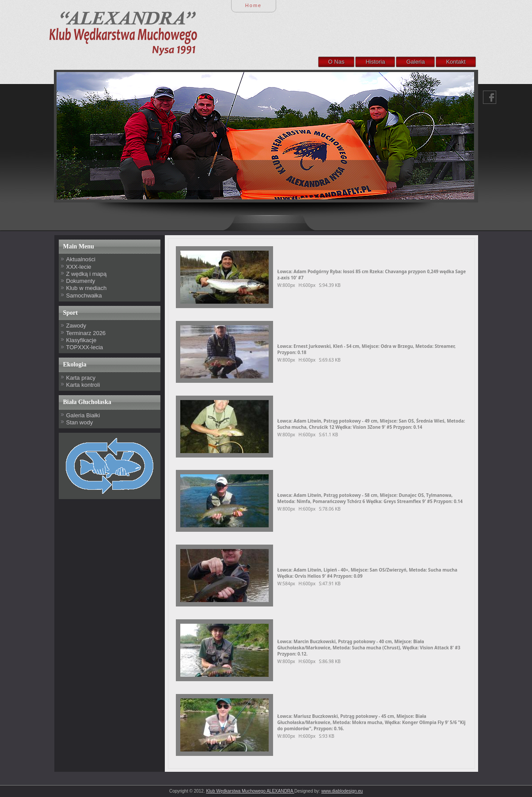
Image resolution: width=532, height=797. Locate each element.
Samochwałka (84, 296)
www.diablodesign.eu (342, 791)
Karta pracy (81, 378)
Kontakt (456, 62)
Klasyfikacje (82, 340)
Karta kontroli (83, 385)
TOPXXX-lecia (85, 347)
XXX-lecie (79, 267)
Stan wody (80, 422)
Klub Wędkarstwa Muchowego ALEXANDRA (250, 791)
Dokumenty (81, 281)
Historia (375, 62)
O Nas (336, 62)
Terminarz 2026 (86, 333)
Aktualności (81, 259)
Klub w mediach (87, 288)
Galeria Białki (83, 415)
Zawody (76, 326)
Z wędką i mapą (87, 274)
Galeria (415, 62)
